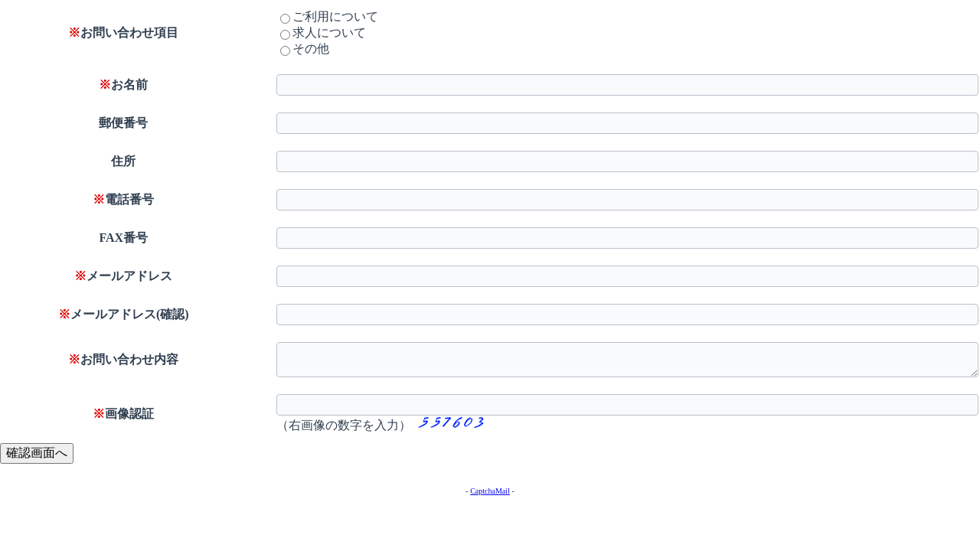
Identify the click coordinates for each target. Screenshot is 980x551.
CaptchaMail (490, 491)
